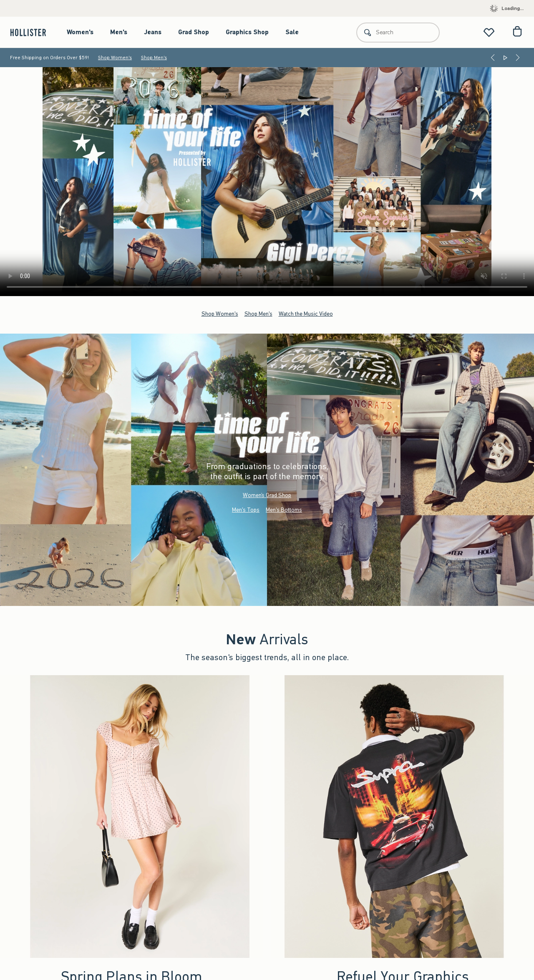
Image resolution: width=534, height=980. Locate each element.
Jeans (153, 32)
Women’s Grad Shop (267, 495)
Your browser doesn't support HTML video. (267, 182)
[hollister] (32, 32)
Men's (119, 32)
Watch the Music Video (306, 313)
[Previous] (493, 58)
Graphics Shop (247, 32)
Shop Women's (115, 58)
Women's (80, 32)
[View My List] (489, 32)
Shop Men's (154, 58)
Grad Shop (194, 32)
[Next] (518, 58)
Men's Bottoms (284, 510)
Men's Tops (246, 510)
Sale (292, 32)
